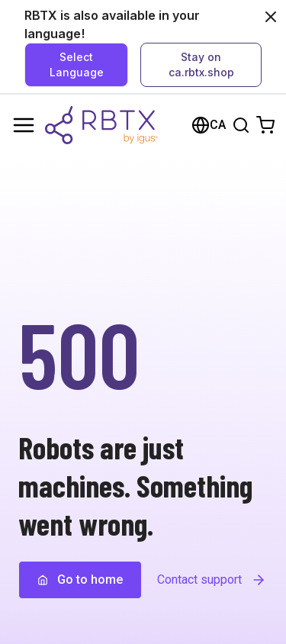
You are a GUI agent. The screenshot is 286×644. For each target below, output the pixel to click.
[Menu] (24, 125)
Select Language (77, 64)
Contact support (212, 580)
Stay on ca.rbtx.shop (201, 64)
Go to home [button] (80, 580)
